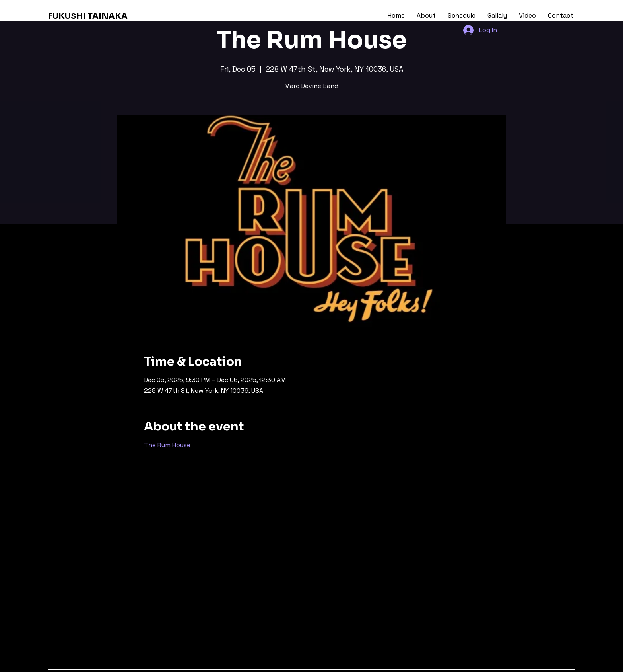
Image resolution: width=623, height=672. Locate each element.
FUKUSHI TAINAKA (88, 16)
